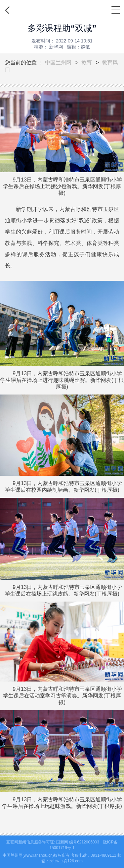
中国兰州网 (58, 63)
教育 (87, 63)
